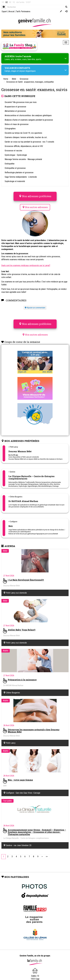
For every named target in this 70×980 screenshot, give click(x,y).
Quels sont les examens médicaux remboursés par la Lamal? (26, 265)
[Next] (42, 857)
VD (3, 2)
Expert (4, 11)
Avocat (11, 11)
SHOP (28, 2)
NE (10, 2)
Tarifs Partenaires (23, 11)
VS (14, 2)
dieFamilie (20, 2)
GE (7, 2)
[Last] (47, 857)
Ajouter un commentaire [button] (35, 308)
